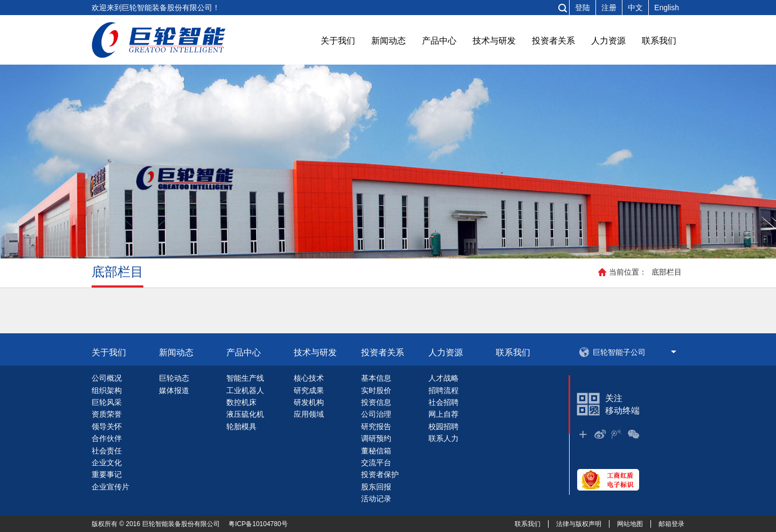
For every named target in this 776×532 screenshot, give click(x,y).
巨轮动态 (174, 378)
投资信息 (376, 402)
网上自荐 (444, 414)
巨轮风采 (107, 402)
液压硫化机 (245, 414)
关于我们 (338, 41)
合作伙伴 (107, 438)
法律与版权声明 (579, 524)
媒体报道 (174, 390)
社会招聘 (444, 402)
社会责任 (107, 451)
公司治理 (376, 414)
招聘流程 (444, 390)
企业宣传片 (110, 487)
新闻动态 (389, 41)
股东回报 (376, 487)
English (667, 8)
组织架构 (107, 390)
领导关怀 (107, 426)
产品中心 (439, 41)
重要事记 (107, 474)
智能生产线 (245, 378)
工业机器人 (245, 390)
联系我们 (659, 41)
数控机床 (241, 402)
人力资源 (608, 41)
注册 (609, 8)
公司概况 (107, 378)
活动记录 (376, 499)
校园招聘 (444, 426)
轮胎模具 (241, 426)
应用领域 (309, 414)
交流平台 (376, 463)
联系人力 (444, 438)
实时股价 (376, 390)
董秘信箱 (376, 451)
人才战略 (444, 378)
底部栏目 (667, 272)
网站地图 (630, 524)
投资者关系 (553, 41)
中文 (635, 8)
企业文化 (107, 463)
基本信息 (376, 378)
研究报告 (376, 426)
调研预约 (376, 438)
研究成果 (309, 390)
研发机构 (309, 402)
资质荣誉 (107, 414)
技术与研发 (494, 41)
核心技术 (309, 378)
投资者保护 (380, 474)
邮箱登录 (671, 524)
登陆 (583, 8)
